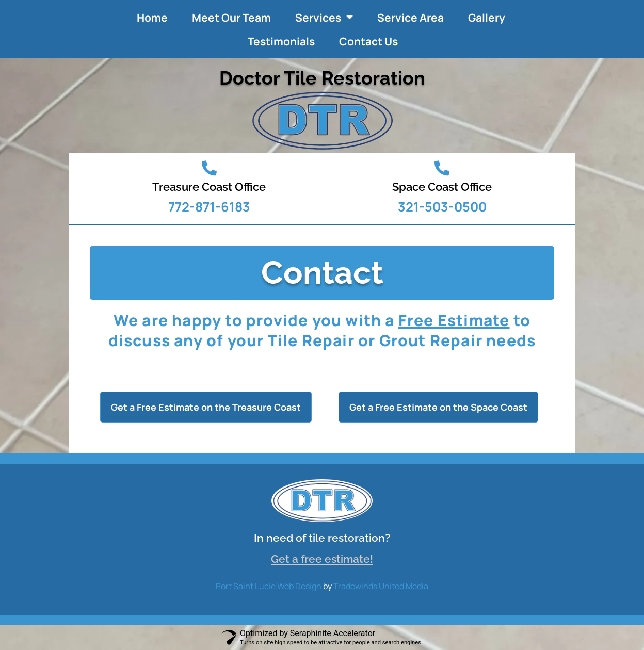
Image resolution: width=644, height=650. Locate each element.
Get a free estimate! (322, 559)
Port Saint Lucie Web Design (269, 586)
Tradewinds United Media (381, 586)
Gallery (487, 18)
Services (324, 17)
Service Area (410, 18)
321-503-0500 (442, 207)
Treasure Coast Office (209, 187)
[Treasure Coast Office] (209, 168)
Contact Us (368, 41)
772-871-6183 (209, 207)
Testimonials (281, 41)
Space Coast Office (442, 187)
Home (152, 18)
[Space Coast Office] (442, 168)
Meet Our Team (231, 18)
